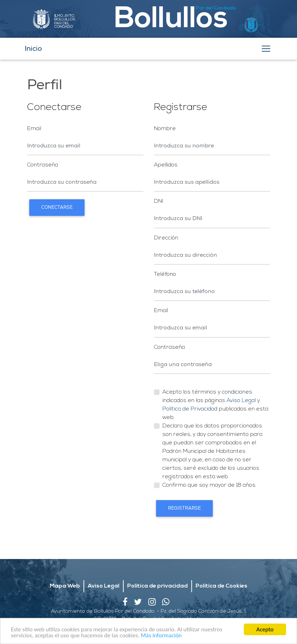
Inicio (33, 48)
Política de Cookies (221, 576)
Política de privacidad (157, 576)
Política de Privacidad (190, 409)
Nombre (165, 129)
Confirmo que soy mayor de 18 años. (209, 485)
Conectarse (57, 207)
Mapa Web (65, 576)
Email (34, 129)
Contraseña (43, 165)
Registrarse (184, 508)
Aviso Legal (241, 401)
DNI (159, 201)
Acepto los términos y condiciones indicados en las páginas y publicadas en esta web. (215, 405)
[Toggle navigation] (266, 49)
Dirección (166, 238)
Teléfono (165, 274)
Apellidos (166, 165)
